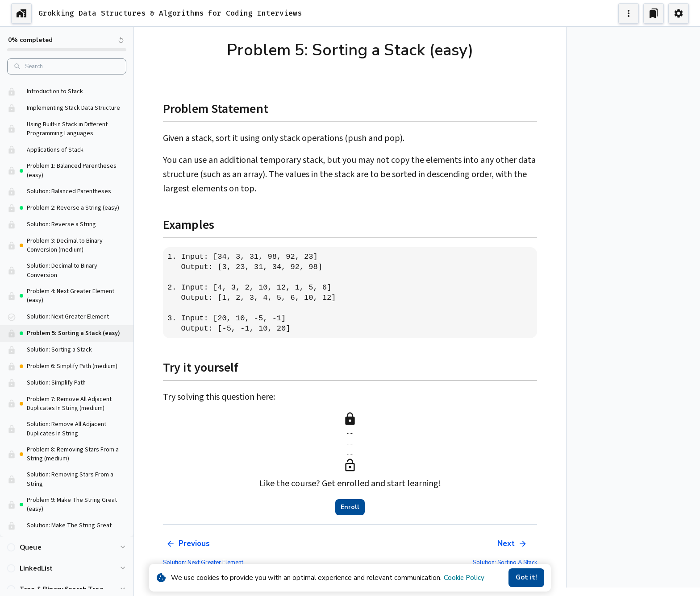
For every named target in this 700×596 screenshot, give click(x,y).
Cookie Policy (464, 578)
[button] (67, 86)
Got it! (526, 578)
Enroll (350, 507)
